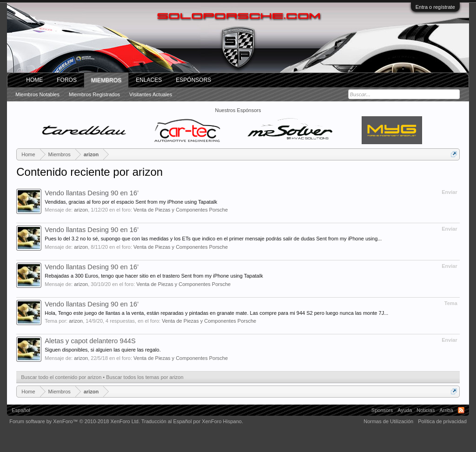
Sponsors (382, 410)
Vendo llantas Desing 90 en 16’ (92, 193)
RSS (461, 410)
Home (34, 80)
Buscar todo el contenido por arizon (61, 377)
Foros (67, 80)
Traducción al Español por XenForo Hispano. (192, 421)
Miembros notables (37, 94)
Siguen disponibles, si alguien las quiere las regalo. (103, 350)
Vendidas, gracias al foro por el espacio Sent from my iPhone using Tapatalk (131, 202)
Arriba (446, 410)
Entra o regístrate (435, 7)
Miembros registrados (94, 94)
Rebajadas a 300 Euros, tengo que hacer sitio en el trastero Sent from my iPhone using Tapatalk (154, 276)
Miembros (106, 80)
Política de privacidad (442, 421)
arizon (81, 210)
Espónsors (193, 80)
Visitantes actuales (151, 94)
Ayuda (405, 410)
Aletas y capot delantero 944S (90, 341)
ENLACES (149, 80)
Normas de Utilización (388, 421)
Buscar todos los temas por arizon (145, 377)
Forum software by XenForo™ (75, 421)
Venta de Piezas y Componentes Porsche (181, 210)
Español (21, 410)
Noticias (426, 410)
